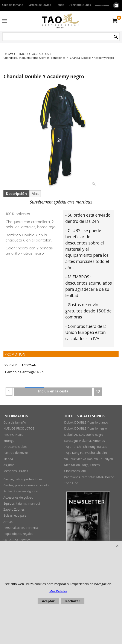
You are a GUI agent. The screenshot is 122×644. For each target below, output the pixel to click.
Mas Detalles (58, 591)
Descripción (16, 194)
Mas (35, 194)
